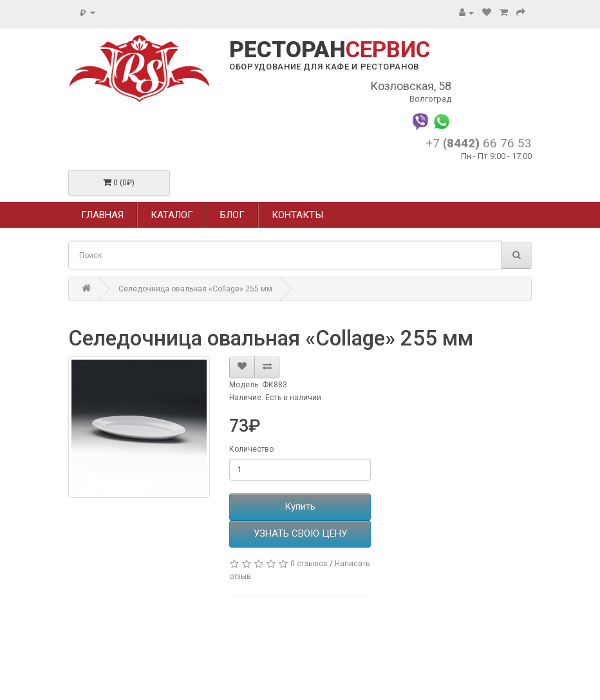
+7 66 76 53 (479, 143)
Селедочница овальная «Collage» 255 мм (195, 289)
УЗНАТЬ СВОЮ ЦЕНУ (300, 533)
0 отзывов (309, 564)
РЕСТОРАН (330, 50)
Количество (251, 449)
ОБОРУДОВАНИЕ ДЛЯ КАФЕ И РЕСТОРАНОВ (324, 67)
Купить (300, 506)
